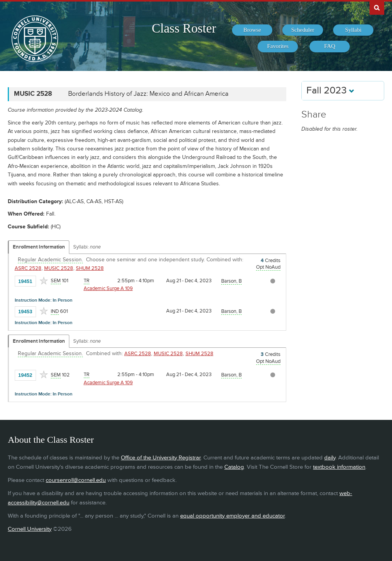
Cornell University (30, 529)
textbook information (339, 467)
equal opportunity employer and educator (232, 516)
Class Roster (184, 28)
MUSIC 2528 (59, 268)
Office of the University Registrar (161, 458)
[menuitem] (252, 30)
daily (330, 458)
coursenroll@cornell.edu (76, 480)
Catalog (234, 467)
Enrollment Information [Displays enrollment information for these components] (39, 247)
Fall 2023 (330, 91)
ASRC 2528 (28, 268)
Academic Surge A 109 (108, 288)
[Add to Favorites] (44, 281)
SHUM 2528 (90, 268)
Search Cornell (377, 7)
